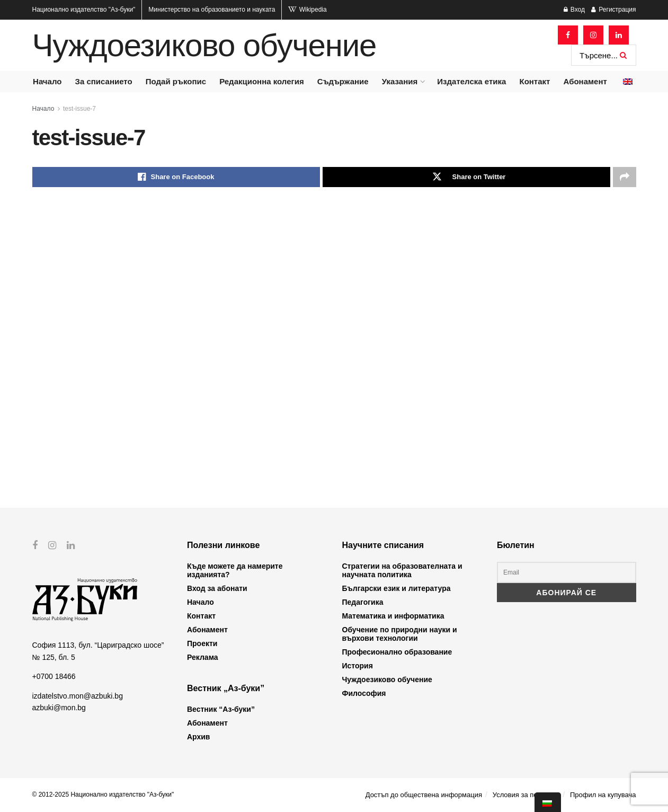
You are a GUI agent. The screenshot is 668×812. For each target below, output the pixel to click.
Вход (574, 10)
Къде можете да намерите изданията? (235, 570)
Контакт (535, 81)
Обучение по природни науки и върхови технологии (400, 634)
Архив (198, 737)
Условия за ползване (526, 795)
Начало (47, 81)
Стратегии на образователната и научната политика (402, 570)
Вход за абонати (217, 588)
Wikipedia (307, 10)
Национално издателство (84, 10)
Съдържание (343, 81)
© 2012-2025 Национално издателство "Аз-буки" (103, 795)
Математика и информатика (393, 616)
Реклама (203, 657)
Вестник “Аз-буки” (221, 709)
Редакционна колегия (262, 81)
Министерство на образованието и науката (212, 10)
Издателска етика (471, 81)
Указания (400, 81)
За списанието (104, 81)
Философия (364, 693)
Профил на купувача (603, 795)
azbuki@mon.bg (59, 708)
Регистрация (613, 10)
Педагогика (363, 602)
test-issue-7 (79, 109)
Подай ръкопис (176, 81)
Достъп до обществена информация (424, 795)
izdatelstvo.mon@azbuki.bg (78, 695)
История (358, 666)
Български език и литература (397, 588)
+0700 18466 (54, 676)
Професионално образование (397, 652)
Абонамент (585, 81)
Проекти (202, 643)
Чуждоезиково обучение (204, 46)
